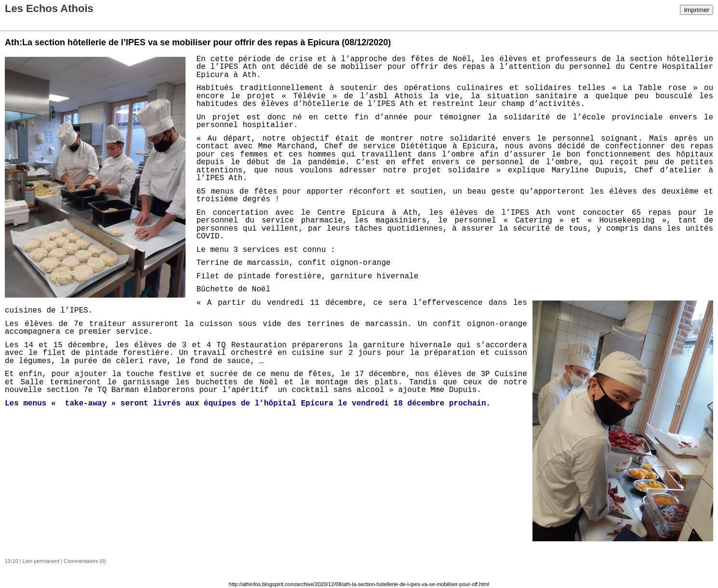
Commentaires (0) (85, 561)
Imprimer (697, 10)
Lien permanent (41, 561)
